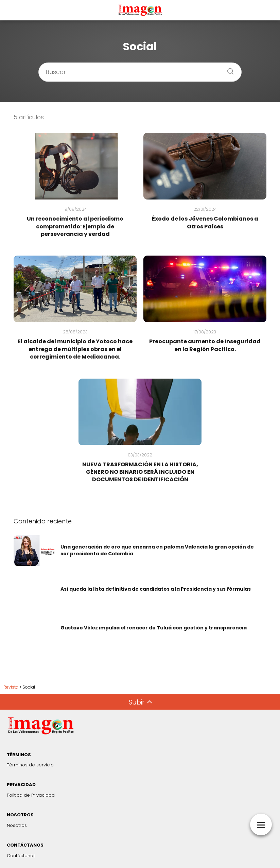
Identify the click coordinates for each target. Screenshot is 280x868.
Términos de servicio (30, 765)
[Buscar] (228, 69)
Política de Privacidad (31, 795)
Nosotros (17, 825)
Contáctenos (21, 856)
